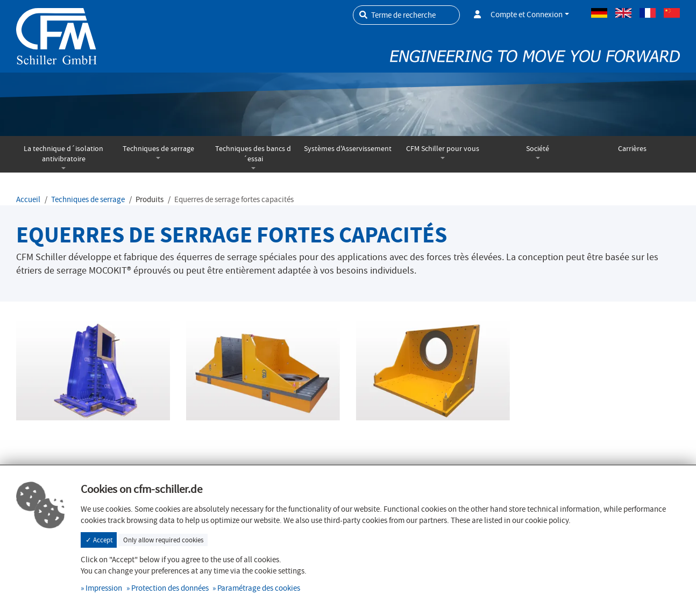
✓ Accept (99, 540)
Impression (104, 588)
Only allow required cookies (163, 540)
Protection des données (170, 588)
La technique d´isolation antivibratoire (63, 154)
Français (648, 13)
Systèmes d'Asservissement (348, 149)
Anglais (623, 13)
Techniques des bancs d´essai (253, 154)
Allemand (599, 13)
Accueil (28, 199)
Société (538, 149)
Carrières (632, 149)
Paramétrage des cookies (259, 588)
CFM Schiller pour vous (443, 149)
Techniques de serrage (158, 149)
